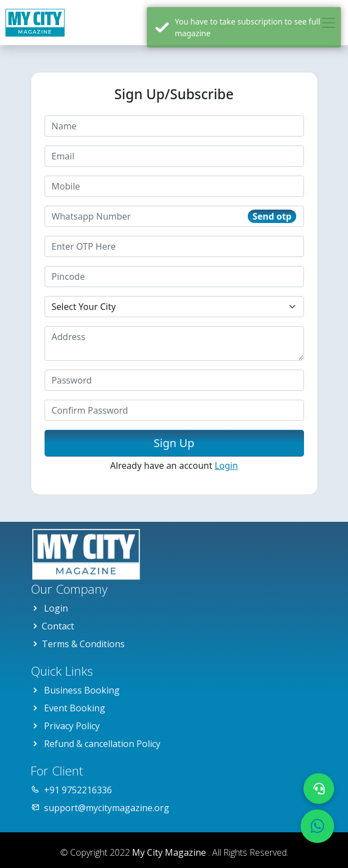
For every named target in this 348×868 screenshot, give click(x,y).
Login (226, 465)
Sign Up (174, 443)
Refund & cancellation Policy (102, 744)
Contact (58, 626)
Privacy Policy (72, 726)
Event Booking (75, 708)
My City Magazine (170, 852)
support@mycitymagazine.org (107, 808)
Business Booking (82, 690)
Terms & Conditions (83, 644)
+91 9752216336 (78, 790)
